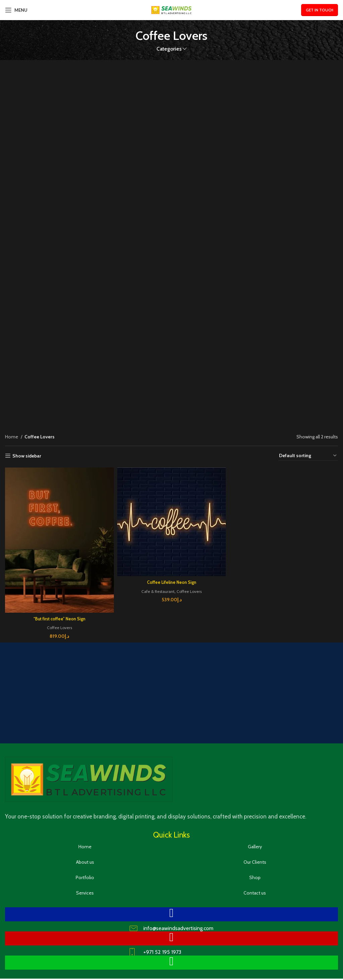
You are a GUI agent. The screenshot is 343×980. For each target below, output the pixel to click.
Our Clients (255, 859)
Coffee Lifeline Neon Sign (171, 580)
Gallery (255, 844)
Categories (169, 49)
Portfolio (85, 874)
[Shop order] (308, 456)
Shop (255, 874)
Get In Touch (320, 10)
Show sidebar (27, 456)
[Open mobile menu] (16, 10)
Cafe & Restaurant (157, 589)
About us (85, 859)
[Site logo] (171, 9)
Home (12, 437)
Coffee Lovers (58, 624)
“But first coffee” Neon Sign (58, 616)
